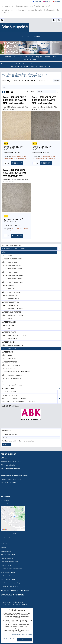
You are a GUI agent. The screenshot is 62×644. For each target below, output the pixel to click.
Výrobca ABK (7, 256)
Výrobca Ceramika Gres (11, 272)
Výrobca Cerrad (9, 286)
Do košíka (17, 163)
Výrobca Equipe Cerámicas (13, 309)
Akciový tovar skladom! (11, 245)
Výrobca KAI (7, 319)
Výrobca (31, 252)
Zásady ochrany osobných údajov (22, 635)
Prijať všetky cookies (24, 640)
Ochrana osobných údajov (9, 586)
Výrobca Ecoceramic (10, 302)
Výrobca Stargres (9, 362)
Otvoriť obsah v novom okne (13, 538)
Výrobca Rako (8, 355)
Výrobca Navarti (9, 325)
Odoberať (6, 445)
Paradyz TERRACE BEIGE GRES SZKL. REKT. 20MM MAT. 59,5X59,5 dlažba (14, 100)
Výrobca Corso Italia (11, 299)
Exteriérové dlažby (31, 395)
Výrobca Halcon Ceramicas (13, 315)
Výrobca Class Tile (10, 295)
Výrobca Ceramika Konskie (13, 276)
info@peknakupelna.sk (12, 469)
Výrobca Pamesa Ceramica (12, 345)
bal (7, 163)
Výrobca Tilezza (9, 369)
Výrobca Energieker (10, 305)
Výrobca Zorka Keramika (12, 375)
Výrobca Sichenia (9, 359)
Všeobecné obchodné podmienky (12, 569)
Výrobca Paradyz (9, 349)
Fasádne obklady (31, 392)
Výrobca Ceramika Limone (12, 279)
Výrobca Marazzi (9, 322)
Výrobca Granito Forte (11, 312)
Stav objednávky (6, 551)
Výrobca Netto (8, 329)
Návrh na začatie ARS (8, 579)
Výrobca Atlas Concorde (12, 259)
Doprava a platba (7, 565)
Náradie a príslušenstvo (31, 385)
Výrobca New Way (9, 332)
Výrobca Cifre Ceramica (12, 292)
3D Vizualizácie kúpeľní (8, 555)
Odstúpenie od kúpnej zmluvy (10, 583)
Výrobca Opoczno (9, 342)
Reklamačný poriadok (8, 572)
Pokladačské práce (7, 558)
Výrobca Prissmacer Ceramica (14, 335)
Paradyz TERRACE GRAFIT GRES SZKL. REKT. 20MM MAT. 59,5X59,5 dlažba (44, 100)
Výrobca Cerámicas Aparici (13, 282)
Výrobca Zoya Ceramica (11, 379)
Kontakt (3, 548)
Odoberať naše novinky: (10, 434)
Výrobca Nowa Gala (10, 339)
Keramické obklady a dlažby (31, 249)
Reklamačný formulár (8, 576)
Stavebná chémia (31, 389)
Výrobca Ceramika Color (12, 262)
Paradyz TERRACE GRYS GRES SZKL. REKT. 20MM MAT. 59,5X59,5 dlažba (14, 173)
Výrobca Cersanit (9, 289)
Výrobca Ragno (8, 352)
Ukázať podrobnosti (8, 639)
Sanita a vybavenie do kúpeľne (31, 399)
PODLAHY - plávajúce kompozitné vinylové (31, 402)
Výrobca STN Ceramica (11, 365)
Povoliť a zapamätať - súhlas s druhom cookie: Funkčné (13, 532)
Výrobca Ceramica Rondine (13, 269)
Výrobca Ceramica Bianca (12, 266)
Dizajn (31, 382)
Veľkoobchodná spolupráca (10, 562)
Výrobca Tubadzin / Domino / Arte (16, 372)
